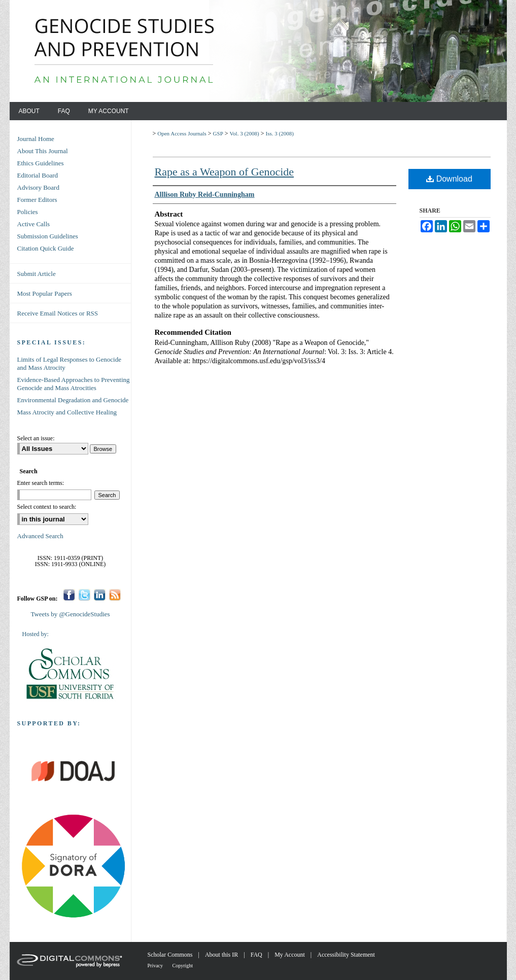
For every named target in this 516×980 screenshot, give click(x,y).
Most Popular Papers (45, 293)
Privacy (156, 966)
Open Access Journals (182, 133)
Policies (28, 212)
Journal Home (36, 139)
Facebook (69, 595)
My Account (290, 955)
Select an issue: (36, 438)
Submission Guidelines (48, 236)
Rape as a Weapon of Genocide (225, 172)
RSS (115, 595)
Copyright (183, 966)
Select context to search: (47, 507)
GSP (218, 133)
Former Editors (37, 200)
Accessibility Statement (346, 955)
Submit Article (37, 274)
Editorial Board (38, 175)
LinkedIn (100, 595)
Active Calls (34, 224)
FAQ (257, 955)
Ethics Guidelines (41, 163)
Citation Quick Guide (46, 248)
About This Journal (43, 151)
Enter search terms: (41, 483)
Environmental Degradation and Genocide (73, 400)
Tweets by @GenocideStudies (70, 614)
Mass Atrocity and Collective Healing (67, 412)
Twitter (84, 595)
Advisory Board (38, 187)
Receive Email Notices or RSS (58, 313)
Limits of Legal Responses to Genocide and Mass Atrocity (69, 363)
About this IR (222, 955)
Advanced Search (40, 536)
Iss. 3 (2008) (280, 133)
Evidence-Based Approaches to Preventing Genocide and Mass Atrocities (74, 384)
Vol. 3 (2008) (245, 133)
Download (449, 179)
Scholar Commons (171, 955)
